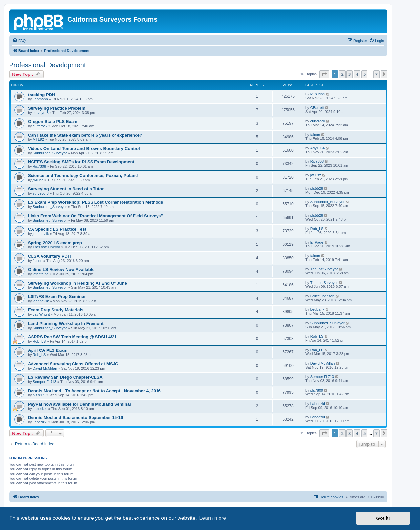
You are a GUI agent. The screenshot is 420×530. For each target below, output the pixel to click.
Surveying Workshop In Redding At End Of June (77, 283)
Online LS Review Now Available (61, 270)
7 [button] (377, 74)
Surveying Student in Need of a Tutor (66, 189)
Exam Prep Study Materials (56, 310)
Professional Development (47, 65)
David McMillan (45, 368)
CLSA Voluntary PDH (49, 256)
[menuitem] (19, 41)
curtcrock (40, 126)
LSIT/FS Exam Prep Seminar (57, 297)
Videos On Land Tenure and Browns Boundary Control (84, 148)
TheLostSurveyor (47, 247)
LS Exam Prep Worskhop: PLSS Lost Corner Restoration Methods (95, 202)
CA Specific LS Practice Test (57, 229)
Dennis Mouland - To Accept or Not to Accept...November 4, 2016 (94, 391)
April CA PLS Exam (48, 350)
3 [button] (350, 74)
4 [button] (357, 74)
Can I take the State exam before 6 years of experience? (85, 135)
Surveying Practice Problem (57, 108)
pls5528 (317, 188)
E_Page (317, 242)
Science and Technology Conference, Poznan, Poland (83, 175)
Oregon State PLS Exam (53, 122)
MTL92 (38, 139)
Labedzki (40, 409)
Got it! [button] (383, 518)
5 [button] (364, 74)
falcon (315, 135)
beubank (317, 309)
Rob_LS (317, 229)
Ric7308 (39, 166)
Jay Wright (41, 314)
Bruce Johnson (322, 296)
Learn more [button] (213, 518)
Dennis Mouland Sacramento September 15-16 (75, 418)
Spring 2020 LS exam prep (55, 243)
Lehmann (40, 99)
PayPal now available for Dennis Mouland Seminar (80, 404)
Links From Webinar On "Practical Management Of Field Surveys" (95, 216)
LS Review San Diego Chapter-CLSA (65, 377)
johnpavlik (41, 234)
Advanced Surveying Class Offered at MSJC (73, 364)
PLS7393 (318, 94)
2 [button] (342, 74)
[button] (324, 74)
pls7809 (39, 395)
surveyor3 (41, 113)
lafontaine (41, 274)
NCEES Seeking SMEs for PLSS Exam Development (81, 162)
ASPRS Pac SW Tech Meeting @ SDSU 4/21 (72, 337)
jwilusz (38, 180)
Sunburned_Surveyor (50, 153)
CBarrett (317, 108)
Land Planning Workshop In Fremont (66, 323)
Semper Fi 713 (45, 382)
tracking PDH (42, 95)
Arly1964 (317, 148)
